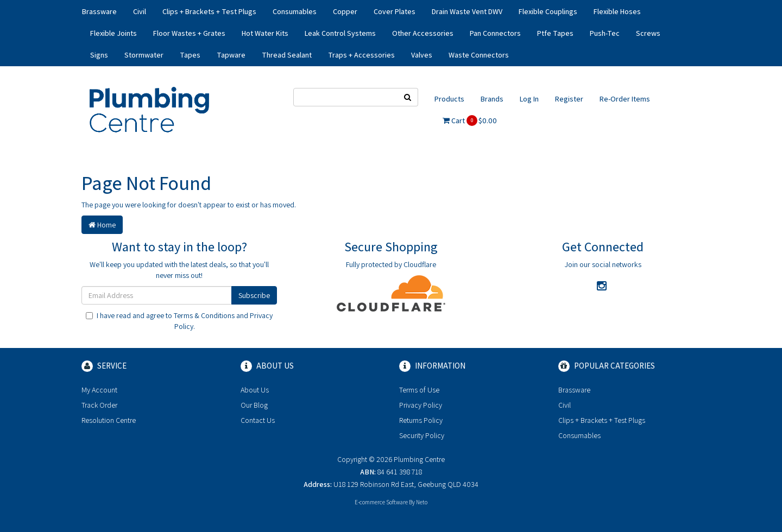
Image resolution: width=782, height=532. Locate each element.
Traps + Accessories (361, 55)
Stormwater (144, 55)
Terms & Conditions (204, 315)
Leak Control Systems (340, 33)
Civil (140, 11)
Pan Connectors (495, 33)
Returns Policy (421, 420)
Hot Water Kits (265, 33)
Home (102, 225)
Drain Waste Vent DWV (467, 11)
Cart (470, 121)
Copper (345, 11)
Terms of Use (419, 390)
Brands (492, 99)
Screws (648, 33)
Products (449, 99)
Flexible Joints (113, 33)
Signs (99, 55)
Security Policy (422, 435)
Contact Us (258, 420)
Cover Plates (395, 11)
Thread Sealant (287, 55)
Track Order (99, 405)
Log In (529, 99)
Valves (422, 55)
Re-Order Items (625, 99)
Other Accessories (423, 33)
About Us (255, 390)
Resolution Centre (109, 420)
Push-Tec (605, 33)
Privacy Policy (421, 405)
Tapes (190, 55)
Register (569, 99)
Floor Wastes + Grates (189, 33)
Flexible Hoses (617, 11)
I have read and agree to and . (179, 321)
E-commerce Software (381, 502)
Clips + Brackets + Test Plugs (209, 11)
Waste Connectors (479, 55)
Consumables (295, 11)
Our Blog (254, 405)
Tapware (231, 55)
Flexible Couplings (548, 11)
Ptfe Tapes (555, 33)
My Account (99, 390)
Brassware (99, 11)
